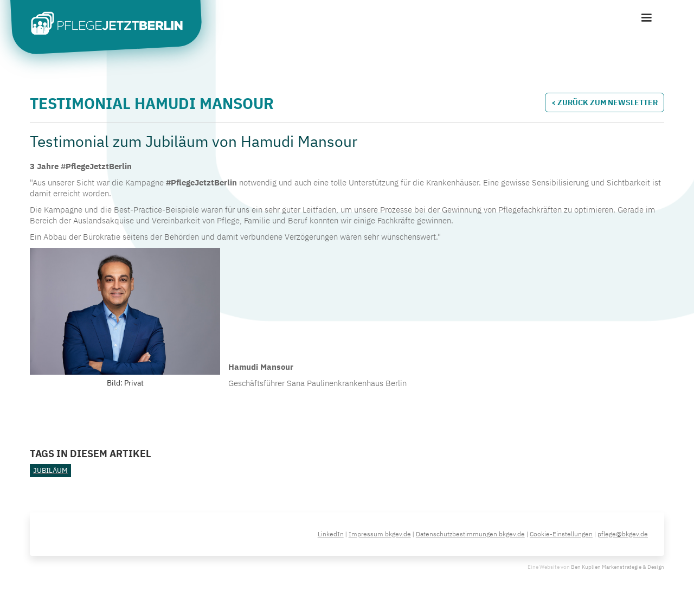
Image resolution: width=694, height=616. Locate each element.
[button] (646, 18)
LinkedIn (331, 534)
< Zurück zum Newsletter (605, 102)
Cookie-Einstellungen (561, 534)
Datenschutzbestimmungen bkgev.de (470, 534)
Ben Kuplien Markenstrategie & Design (618, 567)
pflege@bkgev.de (623, 534)
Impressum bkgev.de (380, 534)
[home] (114, 25)
